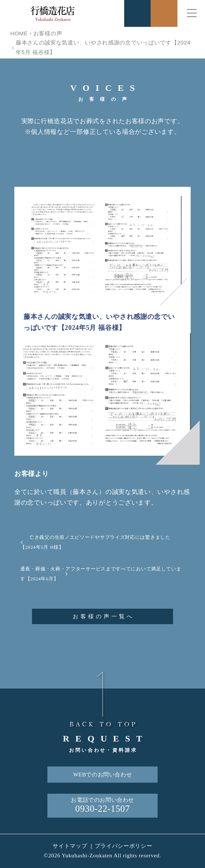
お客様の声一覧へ (104, 616)
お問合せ (164, 13)
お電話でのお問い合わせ (102, 806)
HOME (19, 33)
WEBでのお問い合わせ (102, 775)
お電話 (138, 13)
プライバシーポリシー (124, 846)
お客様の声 (48, 33)
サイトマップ (70, 846)
